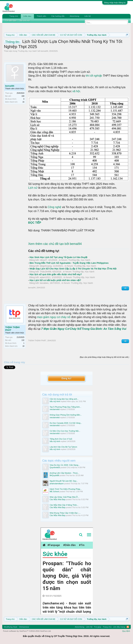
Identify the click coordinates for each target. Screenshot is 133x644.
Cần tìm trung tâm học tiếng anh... (64, 399)
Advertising (74, 16)
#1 (125, 288)
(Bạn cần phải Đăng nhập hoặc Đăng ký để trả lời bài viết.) (104, 357)
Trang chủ (14, 16)
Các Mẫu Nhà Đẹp (57, 499)
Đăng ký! (66, 378)
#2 (125, 341)
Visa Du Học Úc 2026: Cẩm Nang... (65, 465)
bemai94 (45, 51)
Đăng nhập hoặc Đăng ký (115, 3)
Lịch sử (33, 188)
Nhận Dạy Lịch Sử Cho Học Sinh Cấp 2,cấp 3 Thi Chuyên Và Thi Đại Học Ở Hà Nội (73, 269)
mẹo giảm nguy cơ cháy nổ (54, 317)
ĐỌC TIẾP (35, 223)
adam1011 (45, 277)
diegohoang (46, 266)
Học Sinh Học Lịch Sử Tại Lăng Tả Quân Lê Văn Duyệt (59, 257)
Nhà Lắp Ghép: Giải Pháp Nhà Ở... (64, 497)
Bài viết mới (25, 21)
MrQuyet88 (54, 475)
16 (23, 102)
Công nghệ (54, 207)
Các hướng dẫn (58, 16)
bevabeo (44, 283)
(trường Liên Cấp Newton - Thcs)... (64, 473)
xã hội (76, 91)
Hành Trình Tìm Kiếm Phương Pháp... (66, 489)
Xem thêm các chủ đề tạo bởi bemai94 (55, 244)
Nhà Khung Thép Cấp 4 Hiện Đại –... (65, 513)
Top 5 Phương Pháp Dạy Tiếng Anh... (65, 407)
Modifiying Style (11, 627)
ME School (54, 491)
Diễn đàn (27, 16)
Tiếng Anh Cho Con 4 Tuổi (61, 439)
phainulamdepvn (57, 484)
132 (23, 340)
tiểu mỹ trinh (55, 401)
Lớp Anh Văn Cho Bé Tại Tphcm (63, 447)
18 (23, 346)
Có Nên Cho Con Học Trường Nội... (65, 431)
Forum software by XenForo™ (27, 631)
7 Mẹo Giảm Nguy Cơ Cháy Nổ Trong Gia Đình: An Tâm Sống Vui (84, 329)
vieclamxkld (55, 409)
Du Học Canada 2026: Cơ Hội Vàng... (66, 423)
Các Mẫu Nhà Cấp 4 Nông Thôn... (64, 505)
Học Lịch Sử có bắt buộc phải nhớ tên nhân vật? (55, 280)
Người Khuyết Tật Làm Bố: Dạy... (64, 481)
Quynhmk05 (55, 467)
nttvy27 (43, 260)
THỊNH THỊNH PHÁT (12, 329)
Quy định (126, 631)
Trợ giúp (98, 627)
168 (23, 96)
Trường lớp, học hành (27, 51)
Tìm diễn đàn (11, 21)
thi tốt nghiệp (94, 76)
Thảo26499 (46, 272)
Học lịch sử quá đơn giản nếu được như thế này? (56, 274)
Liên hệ (87, 16)
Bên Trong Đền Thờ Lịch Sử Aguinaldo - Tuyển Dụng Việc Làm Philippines (69, 263)
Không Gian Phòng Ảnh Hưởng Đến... (66, 415)
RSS (128, 627)
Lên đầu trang (119, 627)
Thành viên (41, 16)
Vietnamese (24, 627)
